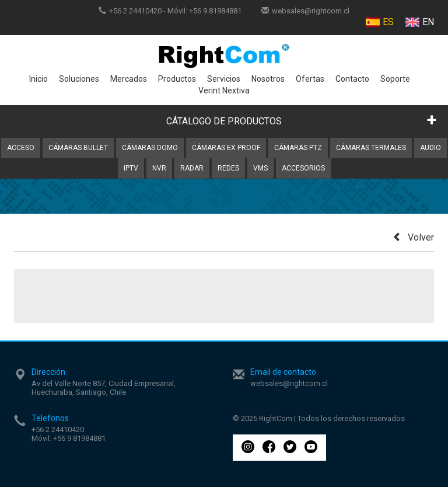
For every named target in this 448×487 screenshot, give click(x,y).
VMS (260, 168)
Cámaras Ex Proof (226, 148)
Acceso (21, 148)
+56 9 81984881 (215, 11)
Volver (413, 237)
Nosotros (268, 79)
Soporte (395, 79)
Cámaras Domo (150, 148)
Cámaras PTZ (298, 148)
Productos (177, 79)
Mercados (129, 79)
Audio (430, 148)
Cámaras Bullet (78, 148)
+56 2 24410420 (135, 11)
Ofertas (310, 79)
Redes (228, 168)
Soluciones (79, 79)
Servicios (224, 79)
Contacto (352, 79)
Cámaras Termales (371, 148)
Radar (192, 168)
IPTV (131, 168)
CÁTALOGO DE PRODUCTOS (224, 121)
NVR (159, 168)
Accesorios (303, 168)
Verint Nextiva (224, 91)
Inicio (38, 79)
